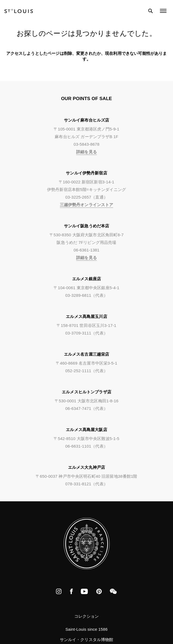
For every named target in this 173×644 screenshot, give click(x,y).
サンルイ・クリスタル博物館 (87, 640)
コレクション (87, 616)
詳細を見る (86, 152)
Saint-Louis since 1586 (86, 629)
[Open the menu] (163, 11)
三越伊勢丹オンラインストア (87, 205)
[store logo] (19, 11)
